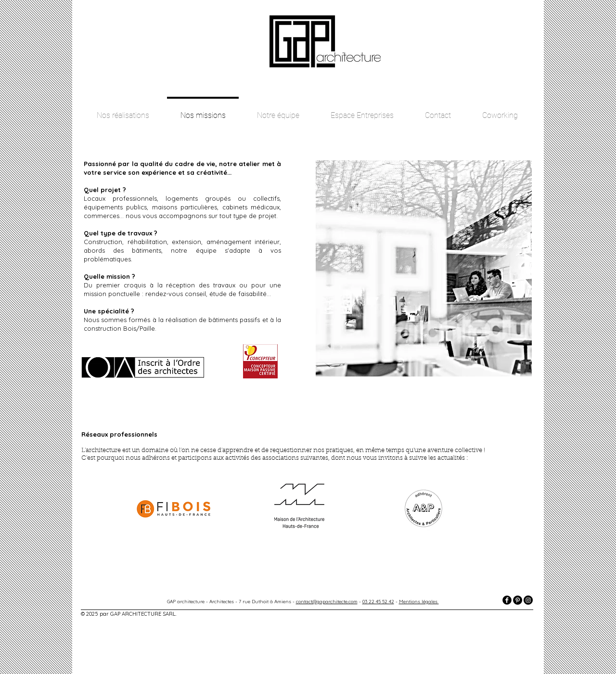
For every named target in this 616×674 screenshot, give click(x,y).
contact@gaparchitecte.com (327, 602)
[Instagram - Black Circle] (528, 600)
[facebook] (507, 600)
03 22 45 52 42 (378, 602)
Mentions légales (419, 602)
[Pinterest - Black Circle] (518, 600)
